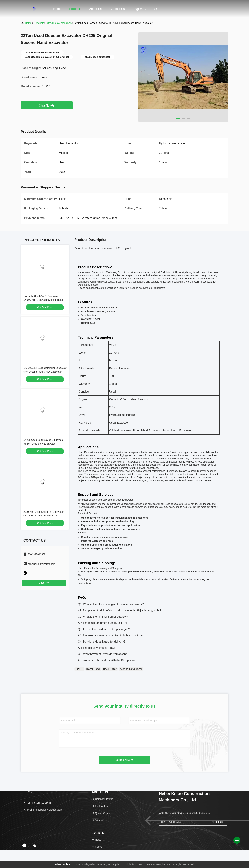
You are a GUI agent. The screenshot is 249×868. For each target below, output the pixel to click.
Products (75, 9)
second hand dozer (131, 669)
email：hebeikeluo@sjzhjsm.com (43, 810)
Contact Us (117, 9)
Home (57, 9)
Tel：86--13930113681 (37, 803)
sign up (217, 822)
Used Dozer (110, 669)
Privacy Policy (62, 864)
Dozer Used (93, 669)
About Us (95, 9)
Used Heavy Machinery (60, 23)
